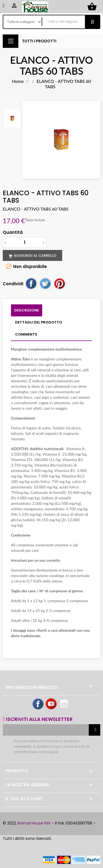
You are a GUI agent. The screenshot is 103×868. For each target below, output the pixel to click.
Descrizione (27, 310)
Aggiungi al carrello (32, 256)
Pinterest (59, 283)
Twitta (45, 283)
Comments (26, 334)
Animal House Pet (34, 823)
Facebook (38, 704)
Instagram (65, 704)
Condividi (31, 283)
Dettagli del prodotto (39, 322)
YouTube (51, 704)
